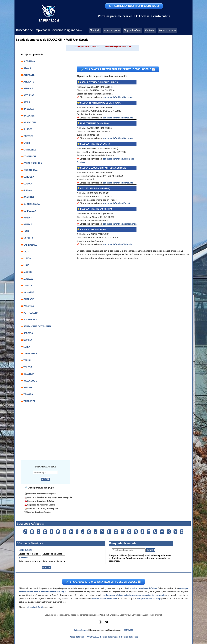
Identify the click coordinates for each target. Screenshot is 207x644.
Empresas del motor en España (41, 505)
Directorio (95, 30)
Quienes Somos (81, 630)
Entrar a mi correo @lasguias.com (106, 630)
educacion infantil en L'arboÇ (117, 203)
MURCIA (28, 286)
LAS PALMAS (30, 245)
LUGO (26, 265)
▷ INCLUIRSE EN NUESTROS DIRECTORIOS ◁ (134, 6)
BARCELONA (30, 123)
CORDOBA (29, 177)
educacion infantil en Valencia (117, 244)
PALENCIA (29, 306)
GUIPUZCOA (30, 211)
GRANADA (29, 197)
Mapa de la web (77, 637)
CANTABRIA (30, 150)
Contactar (150, 30)
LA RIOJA (28, 238)
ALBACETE (29, 75)
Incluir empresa (112, 30)
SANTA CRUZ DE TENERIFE (37, 326)
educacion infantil (35, 607)
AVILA (27, 102)
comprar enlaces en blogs (149, 599)
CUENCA (28, 184)
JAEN (26, 231)
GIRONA (28, 191)
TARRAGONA (30, 354)
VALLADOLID (30, 381)
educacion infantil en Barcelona (118, 97)
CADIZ (27, 143)
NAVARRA (29, 292)
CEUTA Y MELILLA (33, 163)
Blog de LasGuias (133, 30)
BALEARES (29, 116)
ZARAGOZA (29, 401)
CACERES (28, 136)
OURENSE (29, 299)
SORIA (27, 347)
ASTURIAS (29, 95)
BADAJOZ (29, 109)
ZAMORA (28, 394)
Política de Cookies (130, 637)
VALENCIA (29, 374)
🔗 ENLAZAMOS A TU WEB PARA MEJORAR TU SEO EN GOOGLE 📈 (118, 69)
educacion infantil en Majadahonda (120, 224)
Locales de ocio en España (39, 512)
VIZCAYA (28, 388)
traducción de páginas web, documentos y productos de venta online (134, 595)
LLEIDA (27, 258)
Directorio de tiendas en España (41, 494)
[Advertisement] (47, 433)
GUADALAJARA (32, 204)
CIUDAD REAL (31, 170)
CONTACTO (128, 630)
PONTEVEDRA (31, 313)
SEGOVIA (28, 333)
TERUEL (27, 360)
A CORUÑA (29, 61)
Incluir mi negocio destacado (118, 47)
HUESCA (28, 225)
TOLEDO (28, 367)
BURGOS (28, 129)
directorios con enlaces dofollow (142, 588)
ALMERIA (28, 89)
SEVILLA (28, 340)
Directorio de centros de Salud (41, 501)
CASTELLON (30, 157)
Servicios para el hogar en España (43, 509)
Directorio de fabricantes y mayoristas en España (50, 497)
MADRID (28, 272)
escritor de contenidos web (104, 599)
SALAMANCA (30, 320)
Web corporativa (168, 30)
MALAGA (28, 279)
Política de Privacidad (110, 637)
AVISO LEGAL (93, 637)
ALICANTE (29, 82)
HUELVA (28, 218)
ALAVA (27, 68)
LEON (26, 252)
